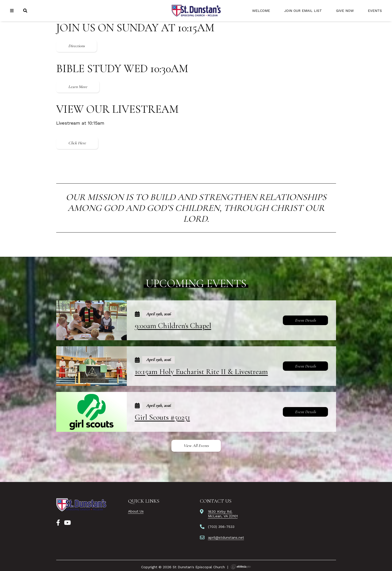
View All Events (196, 446)
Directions (77, 46)
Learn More (78, 87)
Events (375, 11)
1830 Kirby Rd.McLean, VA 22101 (223, 514)
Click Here (77, 143)
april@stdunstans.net (226, 537)
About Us (136, 511)
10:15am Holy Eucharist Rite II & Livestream (201, 372)
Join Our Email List (303, 11)
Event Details (305, 320)
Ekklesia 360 (241, 567)
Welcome (261, 11)
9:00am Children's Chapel (173, 326)
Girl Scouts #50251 (162, 417)
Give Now (345, 11)
